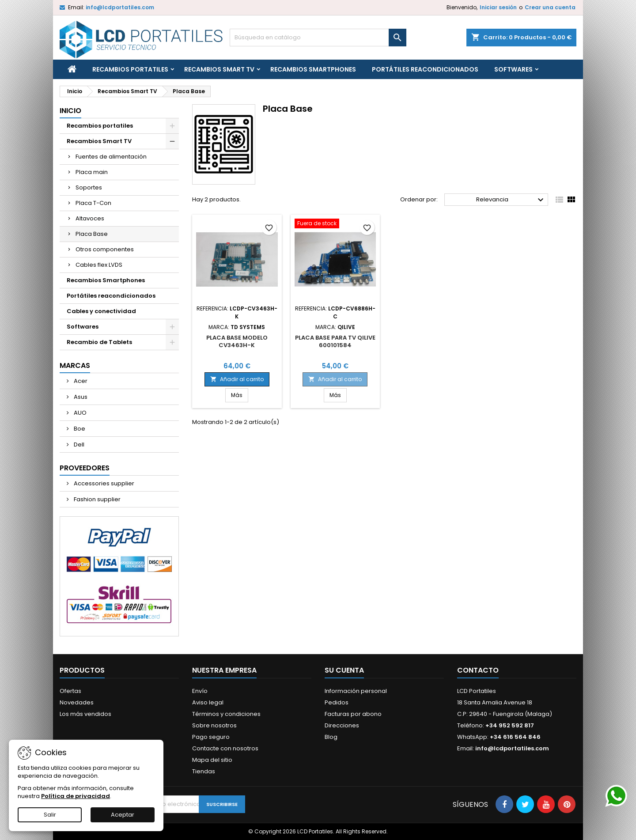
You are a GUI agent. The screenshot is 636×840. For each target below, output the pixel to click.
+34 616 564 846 (515, 737)
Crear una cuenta (550, 7)
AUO (79, 413)
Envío (200, 691)
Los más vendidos (85, 714)
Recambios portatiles (130, 69)
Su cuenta (344, 670)
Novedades (77, 702)
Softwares (513, 69)
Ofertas (70, 691)
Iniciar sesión (498, 7)
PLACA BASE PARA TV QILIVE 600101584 (335, 341)
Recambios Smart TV (219, 69)
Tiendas (204, 771)
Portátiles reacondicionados (425, 69)
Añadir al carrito (237, 379)
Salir (50, 815)
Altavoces (90, 218)
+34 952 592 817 (510, 725)
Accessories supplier (103, 483)
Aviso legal (208, 702)
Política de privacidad (76, 796)
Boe (79, 429)
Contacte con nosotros (225, 748)
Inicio (70, 111)
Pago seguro (211, 737)
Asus (80, 397)
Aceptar (123, 815)
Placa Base (92, 234)
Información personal (356, 691)
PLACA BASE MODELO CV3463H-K (237, 341)
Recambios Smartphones (313, 69)
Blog (331, 737)
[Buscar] (318, 38)
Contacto (478, 670)
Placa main (92, 172)
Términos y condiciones (226, 714)
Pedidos (337, 702)
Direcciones (342, 725)
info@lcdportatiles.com (120, 7)
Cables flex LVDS (99, 265)
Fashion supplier (97, 499)
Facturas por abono (353, 714)
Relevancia (511, 200)
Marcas (75, 365)
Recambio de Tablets (99, 342)
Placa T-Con (93, 203)
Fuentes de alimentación (111, 157)
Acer (80, 381)
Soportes (89, 187)
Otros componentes (105, 249)
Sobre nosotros (214, 725)
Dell (78, 445)
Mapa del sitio (212, 760)
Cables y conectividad (101, 311)
